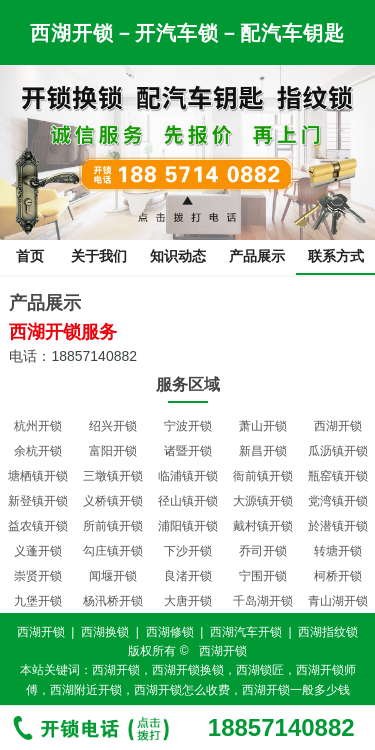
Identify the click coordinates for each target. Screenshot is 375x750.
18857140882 (281, 728)
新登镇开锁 (38, 501)
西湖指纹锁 (328, 632)
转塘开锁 (338, 551)
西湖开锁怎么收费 (182, 690)
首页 (30, 256)
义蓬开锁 (38, 551)
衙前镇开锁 (263, 476)
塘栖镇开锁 (38, 476)
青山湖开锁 (338, 601)
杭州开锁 (38, 426)
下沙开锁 (188, 551)
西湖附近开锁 (86, 690)
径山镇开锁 (188, 501)
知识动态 (178, 256)
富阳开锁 (113, 451)
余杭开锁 (38, 451)
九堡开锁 (38, 601)
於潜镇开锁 (338, 526)
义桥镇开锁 (113, 501)
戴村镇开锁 (263, 526)
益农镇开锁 (38, 526)
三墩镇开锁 (113, 476)
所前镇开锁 (113, 526)
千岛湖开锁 (263, 601)
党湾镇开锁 (338, 501)
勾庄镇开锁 (113, 551)
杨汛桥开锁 (113, 601)
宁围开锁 (263, 576)
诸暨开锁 (188, 451)
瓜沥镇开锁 (338, 451)
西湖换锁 (105, 632)
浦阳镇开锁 (188, 526)
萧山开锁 (263, 426)
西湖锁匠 (260, 670)
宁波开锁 (188, 426)
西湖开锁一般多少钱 (296, 690)
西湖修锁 (170, 632)
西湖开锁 (338, 426)
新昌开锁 (263, 451)
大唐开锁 (188, 601)
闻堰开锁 (113, 576)
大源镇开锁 (263, 501)
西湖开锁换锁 (188, 670)
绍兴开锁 (113, 426)
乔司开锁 (263, 551)
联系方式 (336, 256)
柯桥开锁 (338, 576)
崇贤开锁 (38, 576)
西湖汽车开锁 (246, 632)
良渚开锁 (188, 576)
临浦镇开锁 (188, 476)
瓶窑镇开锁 (338, 476)
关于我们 (99, 256)
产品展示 (257, 256)
